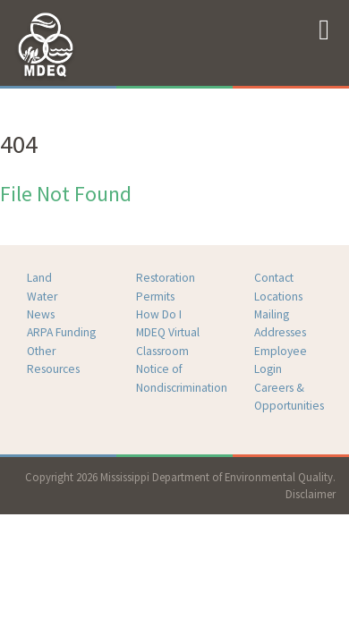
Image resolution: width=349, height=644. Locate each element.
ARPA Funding (61, 332)
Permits (155, 297)
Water (42, 297)
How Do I (159, 314)
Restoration (166, 278)
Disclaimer (311, 494)
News (41, 314)
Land (39, 278)
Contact (274, 278)
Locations (278, 297)
